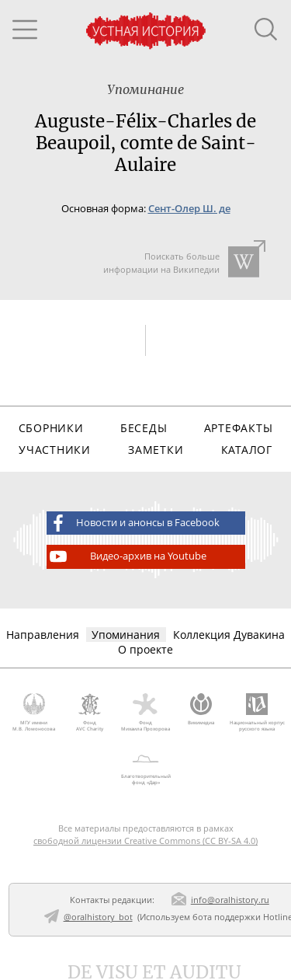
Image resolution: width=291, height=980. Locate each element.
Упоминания (126, 635)
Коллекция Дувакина (229, 635)
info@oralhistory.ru (230, 900)
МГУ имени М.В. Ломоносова (34, 713)
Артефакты (238, 428)
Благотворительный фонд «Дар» (145, 767)
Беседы (144, 428)
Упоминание (145, 89)
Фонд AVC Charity (90, 713)
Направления (43, 635)
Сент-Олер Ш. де (189, 209)
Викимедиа (201, 710)
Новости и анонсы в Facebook (133, 523)
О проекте (145, 649)
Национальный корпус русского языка (257, 713)
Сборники (51, 428)
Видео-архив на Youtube (127, 556)
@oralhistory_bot (98, 917)
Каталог (247, 450)
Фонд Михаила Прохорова (146, 713)
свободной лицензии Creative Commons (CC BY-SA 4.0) (145, 840)
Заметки (156, 450)
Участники (54, 450)
